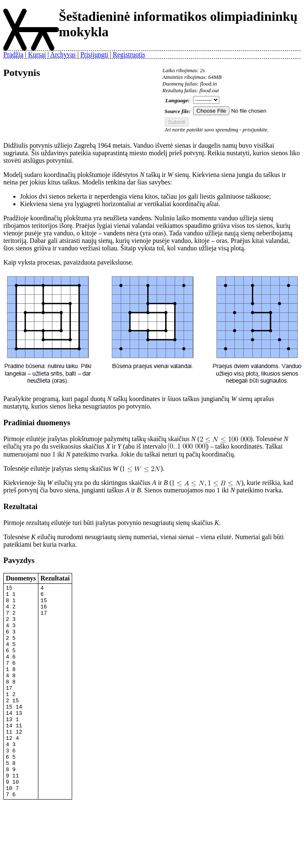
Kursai (37, 54)
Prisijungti (94, 54)
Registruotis (129, 54)
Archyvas (63, 54)
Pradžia (13, 54)
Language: (178, 100)
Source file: (178, 111)
